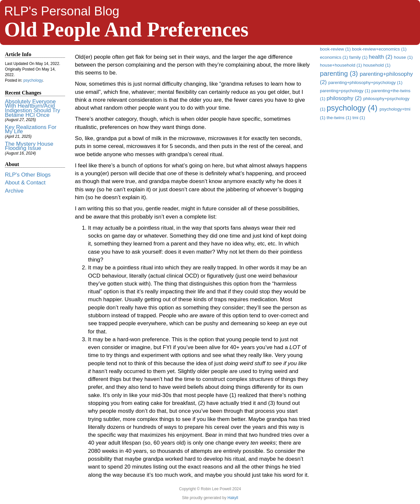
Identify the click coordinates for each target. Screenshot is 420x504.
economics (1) (335, 57)
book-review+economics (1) (379, 49)
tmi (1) (359, 118)
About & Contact (25, 183)
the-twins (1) (339, 118)
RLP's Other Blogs (28, 175)
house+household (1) (342, 65)
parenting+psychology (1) (346, 91)
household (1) (377, 65)
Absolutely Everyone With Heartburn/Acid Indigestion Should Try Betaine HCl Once (32, 108)
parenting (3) (340, 73)
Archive (14, 191)
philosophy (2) (345, 98)
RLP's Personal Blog (62, 11)
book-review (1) (336, 49)
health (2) (381, 57)
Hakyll (233, 498)
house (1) (403, 57)
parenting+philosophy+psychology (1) (365, 83)
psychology (33, 80)
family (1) (359, 57)
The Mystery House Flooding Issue (29, 146)
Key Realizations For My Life (31, 129)
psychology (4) (353, 108)
